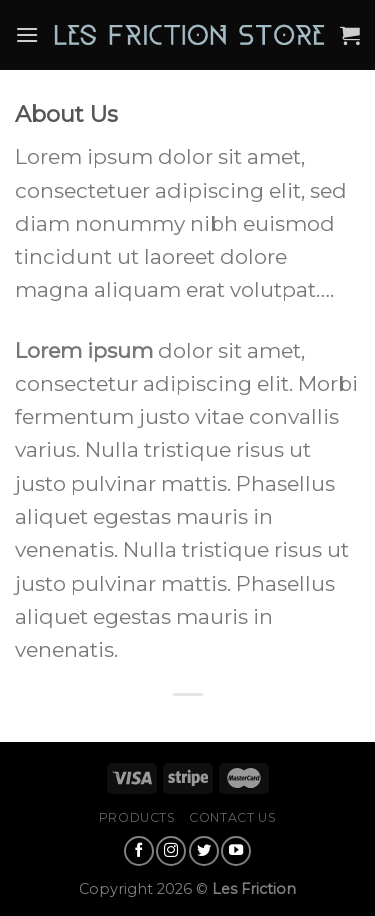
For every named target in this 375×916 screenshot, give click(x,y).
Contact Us (232, 817)
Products (137, 817)
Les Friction (254, 889)
